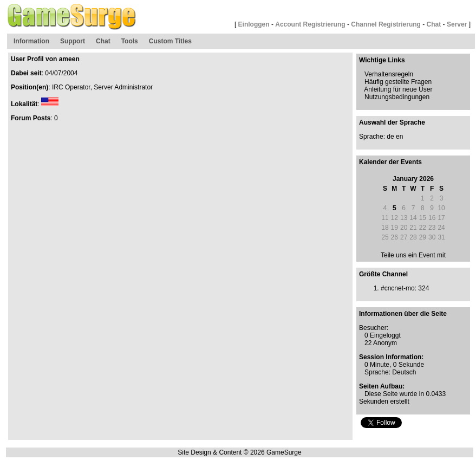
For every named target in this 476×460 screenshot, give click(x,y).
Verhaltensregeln (389, 74)
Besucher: (374, 328)
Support (73, 41)
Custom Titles (170, 41)
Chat (434, 24)
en (399, 137)
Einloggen (254, 24)
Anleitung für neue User (398, 89)
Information (31, 41)
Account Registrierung (310, 24)
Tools (130, 41)
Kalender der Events (390, 162)
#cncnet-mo (398, 288)
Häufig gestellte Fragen (398, 82)
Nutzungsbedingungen (397, 97)
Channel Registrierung (386, 24)
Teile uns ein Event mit (413, 255)
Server (457, 24)
